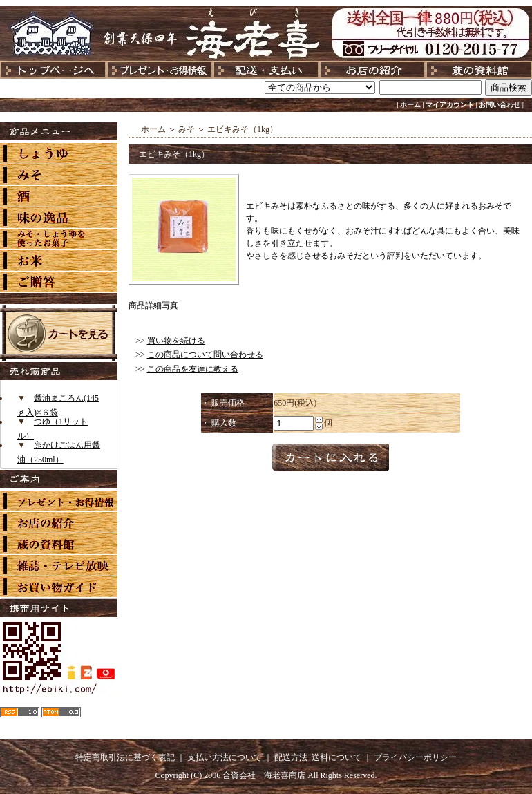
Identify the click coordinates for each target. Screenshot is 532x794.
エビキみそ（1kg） (243, 129)
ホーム (410, 105)
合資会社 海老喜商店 (264, 775)
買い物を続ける (176, 341)
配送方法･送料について (318, 757)
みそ (187, 129)
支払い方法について (225, 757)
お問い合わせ (500, 105)
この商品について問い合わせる (205, 355)
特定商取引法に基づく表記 (125, 757)
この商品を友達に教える (193, 369)
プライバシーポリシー (415, 757)
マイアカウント (450, 105)
